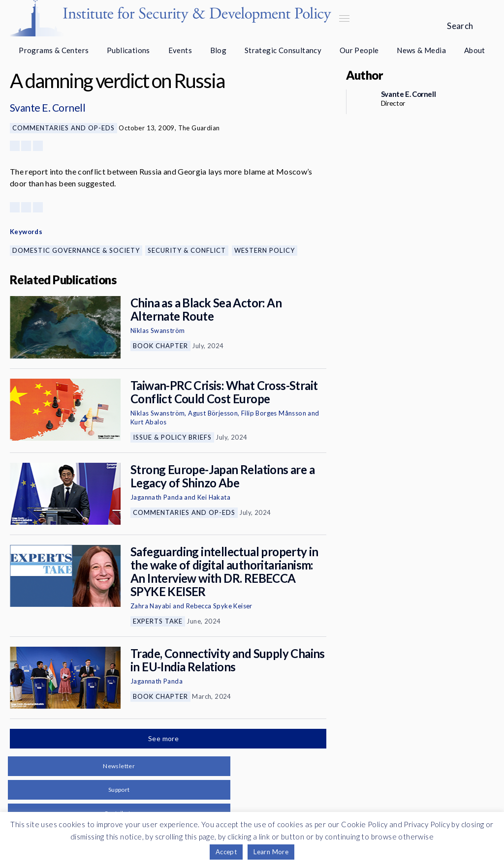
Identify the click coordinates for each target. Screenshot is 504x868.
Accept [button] (226, 852)
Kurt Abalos (148, 422)
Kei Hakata (214, 497)
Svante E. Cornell (47, 107)
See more (164, 738)
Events (180, 50)
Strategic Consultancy (283, 50)
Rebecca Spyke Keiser (219, 606)
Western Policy (265, 250)
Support (119, 790)
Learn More (271, 852)
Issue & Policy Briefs (172, 437)
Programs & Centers (54, 50)
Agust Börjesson (213, 413)
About (475, 50)
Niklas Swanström (157, 330)
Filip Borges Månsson (274, 413)
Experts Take (158, 621)
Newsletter (119, 766)
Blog (219, 50)
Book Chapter (160, 346)
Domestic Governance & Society (76, 250)
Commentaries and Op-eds (63, 128)
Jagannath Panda (157, 497)
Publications (128, 50)
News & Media (421, 50)
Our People (359, 50)
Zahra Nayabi (151, 606)
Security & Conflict (187, 250)
